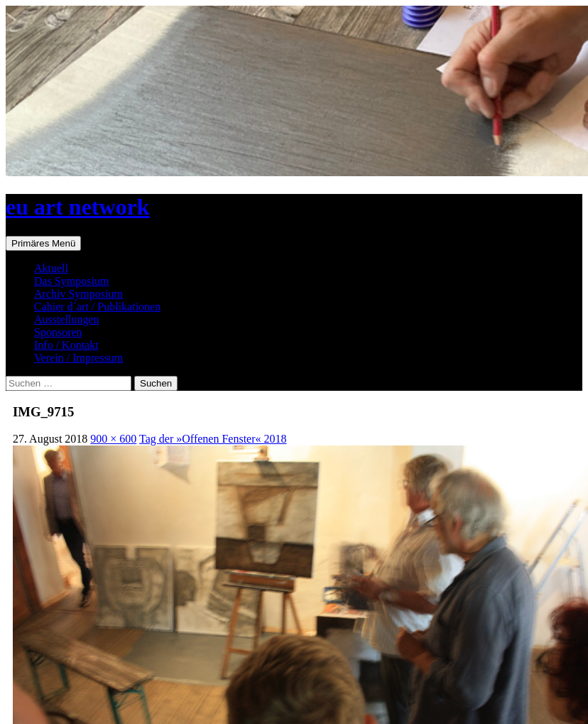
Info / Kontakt (66, 345)
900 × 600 (113, 439)
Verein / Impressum (78, 358)
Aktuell (51, 268)
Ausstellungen (67, 319)
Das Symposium (71, 281)
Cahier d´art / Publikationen (97, 307)
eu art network (78, 207)
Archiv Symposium (78, 294)
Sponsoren (58, 332)
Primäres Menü (43, 243)
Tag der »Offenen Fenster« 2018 (213, 439)
